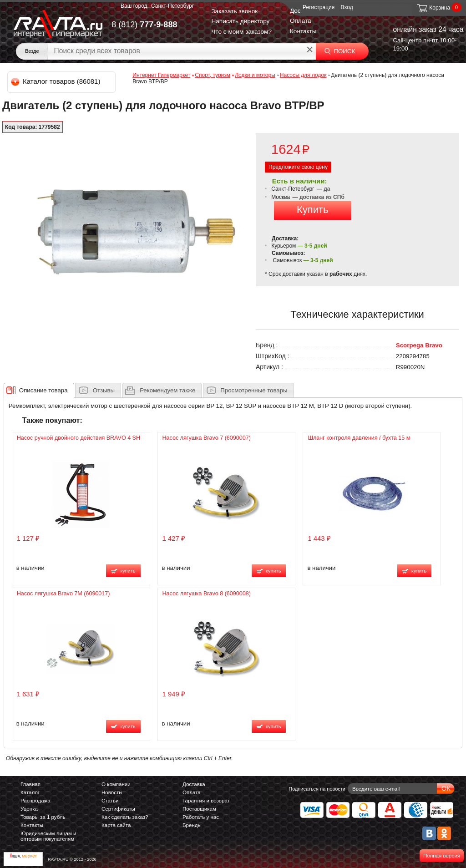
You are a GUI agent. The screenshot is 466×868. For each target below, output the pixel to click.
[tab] (39, 390)
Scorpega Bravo (419, 345)
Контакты (303, 31)
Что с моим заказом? (241, 32)
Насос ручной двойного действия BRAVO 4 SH (79, 438)
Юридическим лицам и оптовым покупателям (48, 836)
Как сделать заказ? (125, 817)
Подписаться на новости (317, 789)
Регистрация (319, 7)
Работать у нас (201, 817)
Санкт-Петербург (172, 6)
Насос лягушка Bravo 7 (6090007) (207, 438)
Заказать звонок (234, 11)
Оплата (301, 21)
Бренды (192, 825)
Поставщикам (199, 809)
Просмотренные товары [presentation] (254, 390)
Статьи (110, 801)
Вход (347, 7)
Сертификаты (118, 809)
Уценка (29, 809)
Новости (112, 792)
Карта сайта (116, 825)
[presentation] (43, 390)
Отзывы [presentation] (104, 390)
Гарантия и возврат (206, 801)
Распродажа (35, 801)
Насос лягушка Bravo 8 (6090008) (207, 594)
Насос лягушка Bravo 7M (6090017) (63, 594)
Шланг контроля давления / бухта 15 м (359, 438)
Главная (30, 784)
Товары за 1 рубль (43, 817)
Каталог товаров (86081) (56, 81)
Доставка (194, 784)
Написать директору (240, 21)
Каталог (30, 792)
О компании (116, 784)
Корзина (433, 8)
